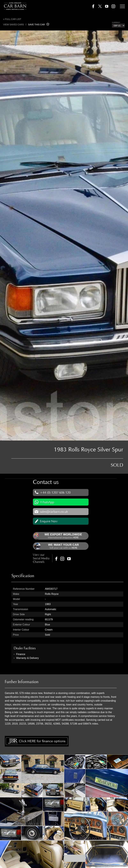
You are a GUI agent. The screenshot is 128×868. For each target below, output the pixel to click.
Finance (21, 654)
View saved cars (14, 25)
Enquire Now (49, 521)
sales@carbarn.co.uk (54, 512)
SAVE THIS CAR (39, 25)
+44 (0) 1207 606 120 (55, 492)
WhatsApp (47, 502)
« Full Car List (12, 19)
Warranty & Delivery (27, 658)
